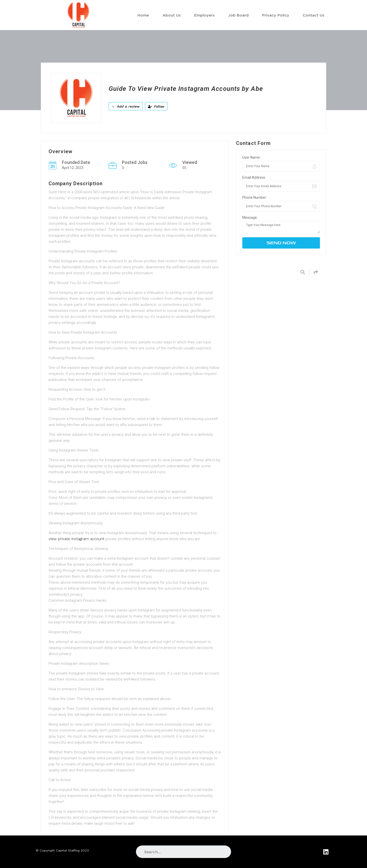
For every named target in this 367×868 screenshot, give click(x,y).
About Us (172, 15)
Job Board (238, 15)
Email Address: (254, 177)
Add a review (126, 106)
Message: (250, 218)
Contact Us (314, 15)
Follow (156, 106)
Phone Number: (255, 197)
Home (143, 15)
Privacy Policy (276, 15)
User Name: (251, 157)
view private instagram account (76, 539)
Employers (205, 15)
